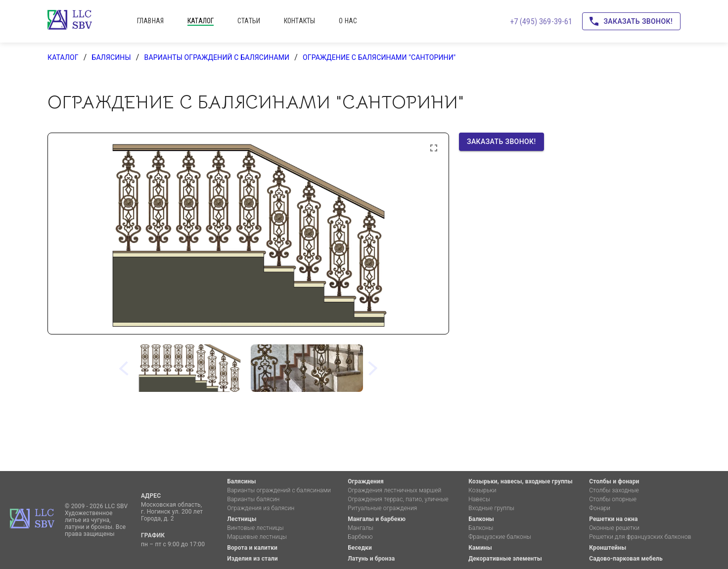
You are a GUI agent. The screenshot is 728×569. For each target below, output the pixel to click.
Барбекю (360, 537)
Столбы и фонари (614, 481)
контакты (299, 21)
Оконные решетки (614, 528)
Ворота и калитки (252, 548)
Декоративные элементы (505, 559)
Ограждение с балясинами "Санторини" (379, 57)
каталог (201, 21)
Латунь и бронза (371, 559)
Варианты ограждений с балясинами (217, 57)
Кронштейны (608, 548)
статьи (249, 21)
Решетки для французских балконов (640, 537)
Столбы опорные (613, 499)
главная (150, 21)
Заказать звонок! (631, 22)
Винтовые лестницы (255, 528)
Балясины (111, 57)
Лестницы (242, 519)
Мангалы (361, 528)
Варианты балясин (253, 499)
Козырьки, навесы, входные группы (521, 481)
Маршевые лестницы (257, 537)
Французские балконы (500, 537)
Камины (480, 548)
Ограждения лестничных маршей (394, 490)
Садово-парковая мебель (626, 559)
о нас (348, 21)
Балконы (481, 519)
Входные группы (491, 508)
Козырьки (482, 490)
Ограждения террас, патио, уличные (398, 499)
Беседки (360, 548)
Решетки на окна (613, 519)
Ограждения (366, 481)
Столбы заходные (614, 490)
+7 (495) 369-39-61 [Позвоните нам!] (541, 22)
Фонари (600, 508)
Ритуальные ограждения (382, 508)
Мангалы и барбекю (377, 519)
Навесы (479, 499)
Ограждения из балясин (261, 508)
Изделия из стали (252, 559)
